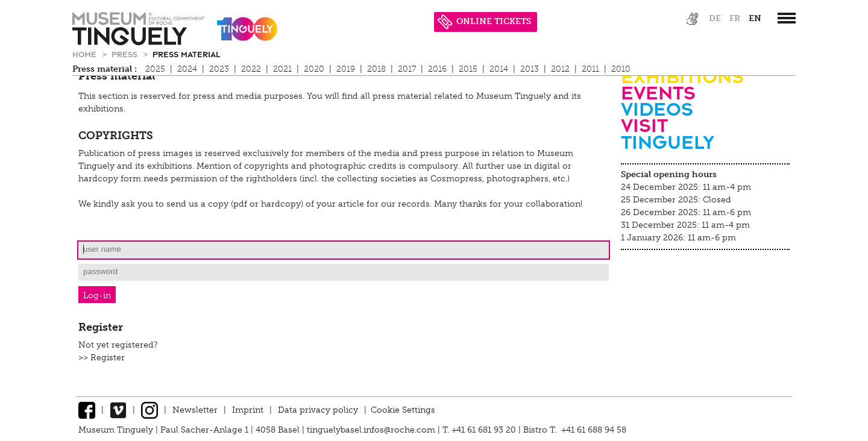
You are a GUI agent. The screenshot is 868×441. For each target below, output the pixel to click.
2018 (376, 69)
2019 (346, 69)
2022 (251, 69)
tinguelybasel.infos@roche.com (372, 430)
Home (86, 54)
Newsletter (195, 410)
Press (126, 54)
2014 (499, 69)
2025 (155, 69)
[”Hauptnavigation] (787, 18)
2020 (314, 69)
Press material (186, 54)
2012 (560, 69)
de (715, 18)
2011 (590, 69)
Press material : (105, 69)
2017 (407, 69)
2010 (621, 69)
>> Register (102, 358)
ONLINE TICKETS (484, 21)
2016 (437, 69)
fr (735, 18)
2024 (187, 69)
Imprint (248, 410)
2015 (468, 69)
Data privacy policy (318, 410)
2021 (282, 69)
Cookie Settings (403, 410)
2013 (530, 69)
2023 (219, 69)
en (755, 18)
